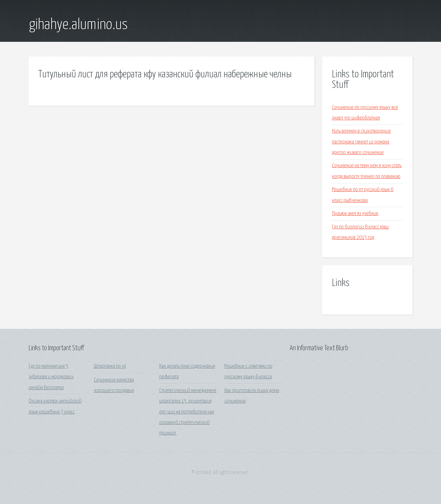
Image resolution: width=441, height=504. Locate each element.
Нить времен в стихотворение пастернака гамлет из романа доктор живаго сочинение (361, 142)
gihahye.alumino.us (78, 25)
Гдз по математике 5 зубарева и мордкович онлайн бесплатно (51, 377)
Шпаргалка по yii (110, 366)
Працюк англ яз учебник (355, 214)
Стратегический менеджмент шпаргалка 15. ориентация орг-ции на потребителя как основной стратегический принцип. (188, 412)
